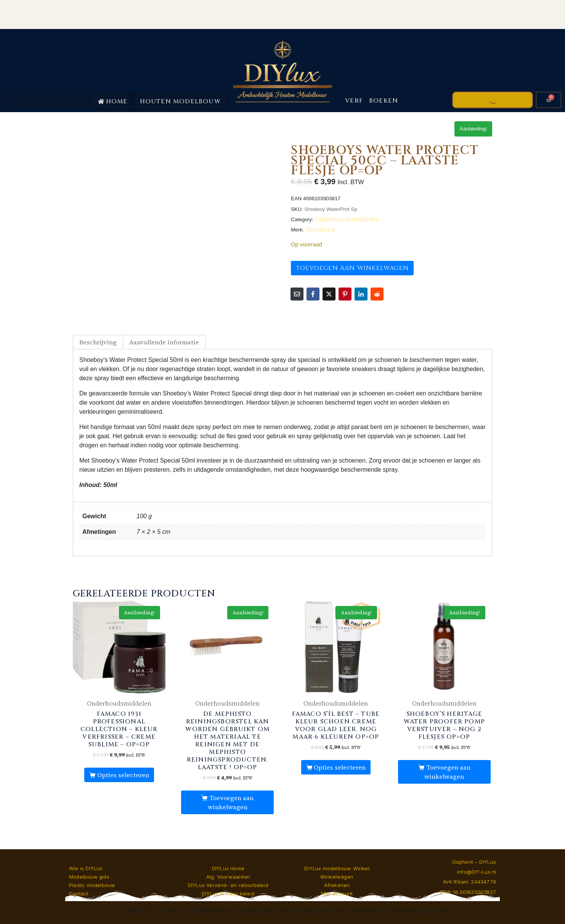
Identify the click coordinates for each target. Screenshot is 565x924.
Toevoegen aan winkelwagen (352, 268)
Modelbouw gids (89, 877)
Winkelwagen (337, 877)
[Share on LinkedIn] (361, 294)
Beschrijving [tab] (98, 342)
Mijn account (337, 893)
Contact (79, 893)
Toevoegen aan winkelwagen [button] (231, 802)
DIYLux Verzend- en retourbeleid (228, 885)
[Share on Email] (297, 294)
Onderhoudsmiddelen (347, 219)
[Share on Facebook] (313, 294)
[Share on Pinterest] (345, 294)
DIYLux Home (228, 868)
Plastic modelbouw (92, 885)
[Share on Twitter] (329, 294)
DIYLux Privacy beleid (228, 893)
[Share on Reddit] (377, 294)
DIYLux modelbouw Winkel (337, 868)
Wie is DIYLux (86, 868)
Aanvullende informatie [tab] (164, 342)
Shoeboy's (320, 229)
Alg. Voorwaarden (228, 877)
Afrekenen (337, 885)
